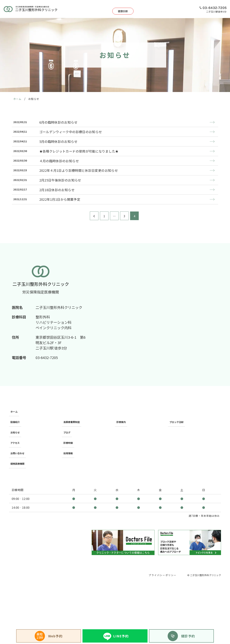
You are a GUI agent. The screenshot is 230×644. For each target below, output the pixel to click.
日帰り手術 (140, 9)
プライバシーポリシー (162, 580)
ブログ (67, 450)
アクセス (172, 9)
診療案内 (123, 9)
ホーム (14, 436)
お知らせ (16, 450)
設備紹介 (157, 9)
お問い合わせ (19, 464)
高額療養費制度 (73, 443)
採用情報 (187, 9)
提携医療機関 (19, 470)
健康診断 (103, 9)
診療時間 (69, 457)
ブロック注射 (178, 443)
